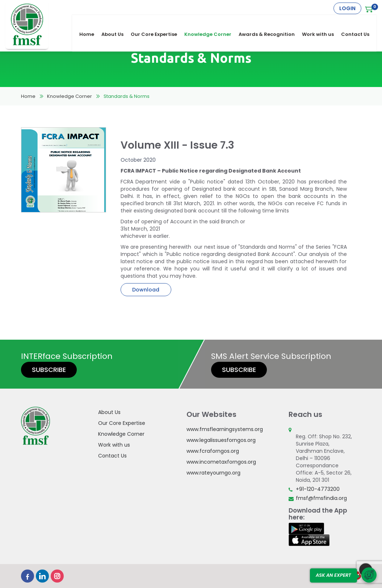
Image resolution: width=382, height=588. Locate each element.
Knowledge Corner (211, 22)
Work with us (322, 22)
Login (347, 8)
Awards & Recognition (270, 22)
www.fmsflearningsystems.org (225, 429)
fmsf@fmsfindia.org (321, 498)
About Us (116, 22)
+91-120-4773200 (318, 489)
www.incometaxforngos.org (221, 462)
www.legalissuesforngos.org (221, 440)
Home (90, 22)
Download (146, 290)
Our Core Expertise (158, 22)
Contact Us (359, 22)
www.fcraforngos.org (213, 451)
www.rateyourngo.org (213, 473)
